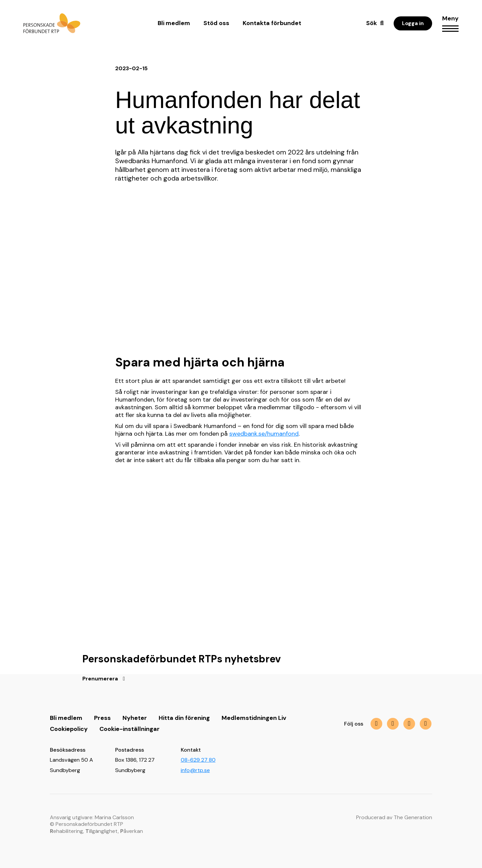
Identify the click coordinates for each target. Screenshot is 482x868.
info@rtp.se (195, 770)
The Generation (413, 817)
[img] (409, 724)
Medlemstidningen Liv (254, 718)
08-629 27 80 (198, 760)
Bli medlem (174, 23)
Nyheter (135, 718)
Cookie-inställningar (130, 729)
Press (102, 718)
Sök (372, 23)
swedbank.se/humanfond (264, 434)
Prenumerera (100, 679)
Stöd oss (216, 23)
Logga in (413, 23)
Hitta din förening (184, 718)
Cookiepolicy (69, 729)
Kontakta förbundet (272, 23)
